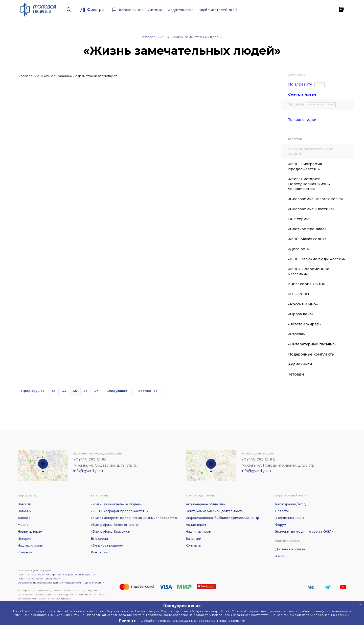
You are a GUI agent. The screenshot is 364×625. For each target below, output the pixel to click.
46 (85, 391)
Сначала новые (302, 94)
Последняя (148, 391)
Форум (281, 525)
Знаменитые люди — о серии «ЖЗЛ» (304, 532)
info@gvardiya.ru (88, 471)
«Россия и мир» (303, 304)
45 (75, 391)
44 (64, 391)
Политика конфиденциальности (39, 579)
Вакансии (194, 539)
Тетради (296, 374)
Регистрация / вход (290, 504)
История (24, 539)
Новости (24, 504)
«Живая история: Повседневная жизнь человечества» (309, 184)
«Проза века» (301, 314)
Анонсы (24, 518)
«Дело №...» (299, 249)
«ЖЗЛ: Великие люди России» (317, 259)
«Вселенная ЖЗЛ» (290, 518)
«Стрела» (297, 334)
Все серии (99, 552)
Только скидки (302, 120)
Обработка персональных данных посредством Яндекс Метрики (61, 583)
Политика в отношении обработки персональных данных (56, 575)
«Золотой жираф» (305, 324)
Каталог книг (153, 37)
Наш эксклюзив (30, 545)
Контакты (25, 552)
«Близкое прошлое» (307, 229)
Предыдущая (33, 391)
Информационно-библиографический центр (222, 518)
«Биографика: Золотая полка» (316, 199)
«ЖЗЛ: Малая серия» (307, 239)
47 (96, 391)
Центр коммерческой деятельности (215, 511)
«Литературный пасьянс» (312, 344)
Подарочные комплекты (311, 354)
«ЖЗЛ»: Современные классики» (309, 272)
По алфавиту (306, 85)
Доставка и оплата (290, 549)
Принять (127, 620)
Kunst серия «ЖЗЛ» (306, 284)
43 (54, 391)
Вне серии (298, 219)
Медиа (23, 525)
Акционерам (196, 525)
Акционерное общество (205, 504)
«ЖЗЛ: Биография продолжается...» (305, 166)
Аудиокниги (300, 364)
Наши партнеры (198, 532)
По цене (312, 105)
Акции (280, 556)
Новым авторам (30, 532)
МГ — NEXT (299, 294)
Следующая (117, 391)
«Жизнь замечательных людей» (197, 37)
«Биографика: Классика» (311, 209)
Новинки (25, 511)
